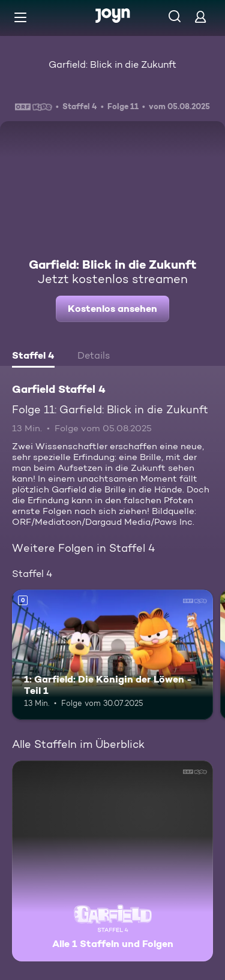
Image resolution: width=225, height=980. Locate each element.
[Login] (200, 16)
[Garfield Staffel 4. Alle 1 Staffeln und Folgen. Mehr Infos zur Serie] (112, 861)
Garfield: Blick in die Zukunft (112, 64)
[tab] (33, 357)
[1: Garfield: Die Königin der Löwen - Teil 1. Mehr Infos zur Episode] (112, 655)
